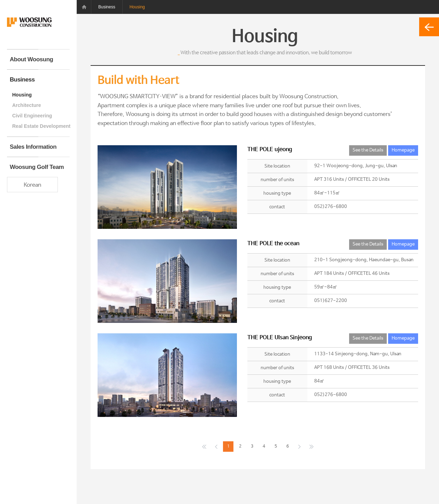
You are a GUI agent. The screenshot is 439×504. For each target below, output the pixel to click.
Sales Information (33, 147)
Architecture (26, 105)
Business (22, 80)
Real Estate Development (41, 126)
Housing (22, 95)
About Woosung (31, 59)
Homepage (403, 150)
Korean (32, 185)
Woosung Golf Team (37, 167)
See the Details (368, 150)
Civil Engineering (32, 116)
